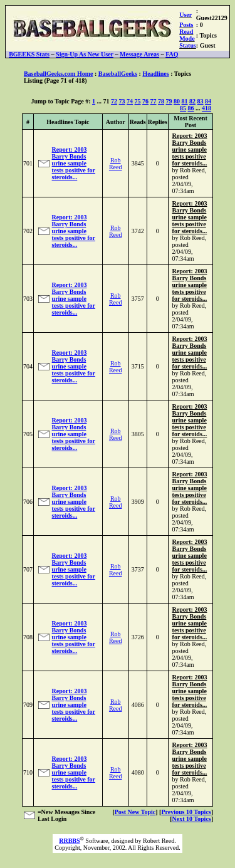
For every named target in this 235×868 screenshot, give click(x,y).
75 (138, 101)
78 (161, 101)
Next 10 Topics (191, 819)
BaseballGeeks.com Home (59, 74)
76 (145, 101)
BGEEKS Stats (29, 54)
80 (177, 101)
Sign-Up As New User (85, 54)
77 (154, 101)
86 (191, 108)
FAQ (172, 54)
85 (183, 108)
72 (114, 101)
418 (206, 108)
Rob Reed (116, 164)
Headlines (155, 74)
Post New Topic (135, 812)
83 (201, 101)
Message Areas (139, 54)
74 (130, 101)
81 (185, 101)
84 (208, 101)
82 (192, 101)
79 (169, 101)
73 (122, 101)
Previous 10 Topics (186, 812)
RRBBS (69, 841)
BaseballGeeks (118, 74)
